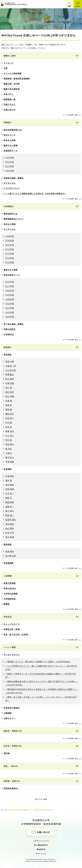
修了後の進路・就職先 (14, 324)
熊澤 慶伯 (10, 374)
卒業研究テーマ (11, 151)
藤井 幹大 (10, 457)
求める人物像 (10, 140)
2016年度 (10, 282)
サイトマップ (41, 854)
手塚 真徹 (10, 462)
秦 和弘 (9, 449)
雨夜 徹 (9, 409)
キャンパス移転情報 (13, 73)
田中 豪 (9, 440)
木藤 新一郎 (11, 366)
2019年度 (10, 236)
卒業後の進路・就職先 (14, 178)
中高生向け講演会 (12, 708)
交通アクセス (10, 104)
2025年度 (10, 262)
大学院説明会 (10, 599)
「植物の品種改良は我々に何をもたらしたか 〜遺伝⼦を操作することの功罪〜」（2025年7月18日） (42, 683)
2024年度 (10, 157)
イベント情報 (10, 647)
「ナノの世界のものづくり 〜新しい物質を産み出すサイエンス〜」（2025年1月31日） (41, 668)
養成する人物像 (11, 145)
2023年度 (10, 162)
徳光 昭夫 (10, 444)
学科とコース (10, 135)
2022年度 (10, 166)
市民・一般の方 (11, 766)
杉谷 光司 (10, 533)
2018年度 (10, 290)
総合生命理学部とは (13, 130)
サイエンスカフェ (12, 655)
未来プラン (9, 94)
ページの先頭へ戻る (70, 115)
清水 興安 (10, 485)
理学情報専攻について (14, 219)
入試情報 (8, 576)
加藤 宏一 (10, 507)
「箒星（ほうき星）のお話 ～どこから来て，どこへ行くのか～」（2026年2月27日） (41, 699)
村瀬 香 (9, 401)
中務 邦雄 (10, 383)
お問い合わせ (10, 110)
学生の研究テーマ (12, 275)
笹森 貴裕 (10, 551)
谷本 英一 (10, 493)
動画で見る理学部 (12, 89)
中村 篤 (9, 422)
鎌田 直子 (10, 414)
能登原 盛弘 (11, 520)
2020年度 (10, 240)
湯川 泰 (9, 388)
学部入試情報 (10, 583)
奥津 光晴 (10, 361)
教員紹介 (8, 347)
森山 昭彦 (10, 528)
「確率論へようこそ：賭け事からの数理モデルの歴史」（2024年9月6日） (38, 662)
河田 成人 (10, 418)
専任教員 (8, 354)
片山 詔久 (10, 436)
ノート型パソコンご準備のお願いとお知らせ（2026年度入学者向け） (35, 193)
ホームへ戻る (42, 799)
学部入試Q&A (10, 588)
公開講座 (8, 713)
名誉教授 (8, 469)
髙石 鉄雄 (10, 537)
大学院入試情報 (11, 594)
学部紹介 (8, 122)
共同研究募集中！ (12, 788)
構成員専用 (41, 849)
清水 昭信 (10, 524)
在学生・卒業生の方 (13, 746)
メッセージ (9, 63)
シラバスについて (12, 188)
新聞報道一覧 (10, 99)
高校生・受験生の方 (13, 731)
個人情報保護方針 (41, 845)
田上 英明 (10, 396)
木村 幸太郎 (11, 370)
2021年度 (10, 171)
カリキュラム (10, 183)
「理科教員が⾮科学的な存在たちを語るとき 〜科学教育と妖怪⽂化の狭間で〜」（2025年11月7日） (42, 691)
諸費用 (7, 604)
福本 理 (9, 480)
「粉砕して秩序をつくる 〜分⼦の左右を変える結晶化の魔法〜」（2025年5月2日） (41, 675)
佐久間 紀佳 (11, 556)
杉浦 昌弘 (10, 476)
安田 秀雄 (10, 489)
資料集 (7, 753)
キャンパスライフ (12, 624)
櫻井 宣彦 (10, 392)
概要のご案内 (10, 56)
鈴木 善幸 (10, 379)
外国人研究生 (10, 329)
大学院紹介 (9, 206)
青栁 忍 (9, 405)
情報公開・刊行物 (12, 84)
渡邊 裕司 (10, 431)
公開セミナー (10, 718)
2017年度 (10, 286)
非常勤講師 (9, 563)
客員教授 (8, 544)
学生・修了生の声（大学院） (17, 634)
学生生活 (8, 617)
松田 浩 (9, 427)
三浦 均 (9, 453)
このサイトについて (41, 841)
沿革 (6, 68)
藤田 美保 (10, 502)
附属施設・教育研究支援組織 (17, 78)
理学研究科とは (11, 214)
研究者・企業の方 (12, 781)
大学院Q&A (9, 334)
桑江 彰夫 (10, 511)
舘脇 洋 (9, 498)
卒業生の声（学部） (13, 629)
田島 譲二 (10, 515)
